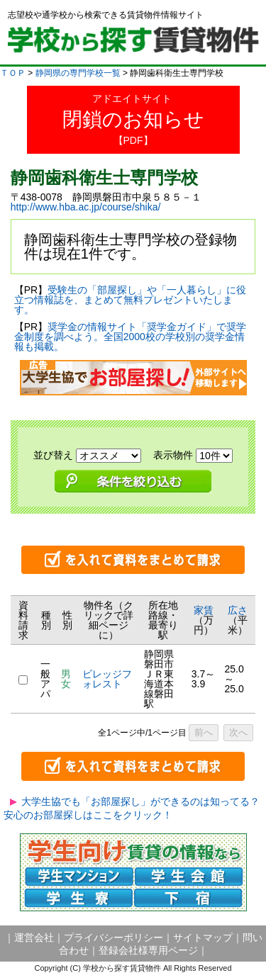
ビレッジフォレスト (107, 679)
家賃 (204, 610)
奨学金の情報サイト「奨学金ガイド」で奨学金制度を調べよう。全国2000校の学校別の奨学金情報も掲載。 (130, 337)
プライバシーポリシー (113, 937)
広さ (238, 610)
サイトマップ (203, 937)
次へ (238, 732)
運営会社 (34, 937)
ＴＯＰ (13, 73)
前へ (204, 732)
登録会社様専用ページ (148, 950)
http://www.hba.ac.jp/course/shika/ (86, 207)
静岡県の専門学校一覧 (78, 73)
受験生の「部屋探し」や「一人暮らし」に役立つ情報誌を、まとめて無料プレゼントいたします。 (130, 300)
